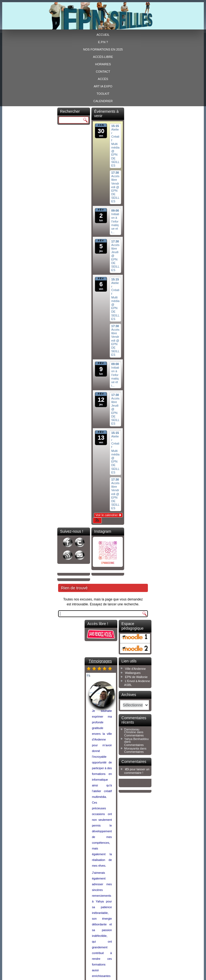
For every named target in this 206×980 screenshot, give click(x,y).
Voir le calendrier (108, 515)
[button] (97, 520)
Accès (103, 79)
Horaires (103, 64)
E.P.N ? (103, 42)
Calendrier (103, 101)
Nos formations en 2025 (103, 49)
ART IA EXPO (103, 86)
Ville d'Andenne (135, 669)
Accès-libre (103, 57)
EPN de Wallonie (136, 677)
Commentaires (134, 735)
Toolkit (103, 94)
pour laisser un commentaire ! (137, 771)
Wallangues (133, 673)
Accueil (103, 35)
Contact (103, 72)
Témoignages (100, 661)
